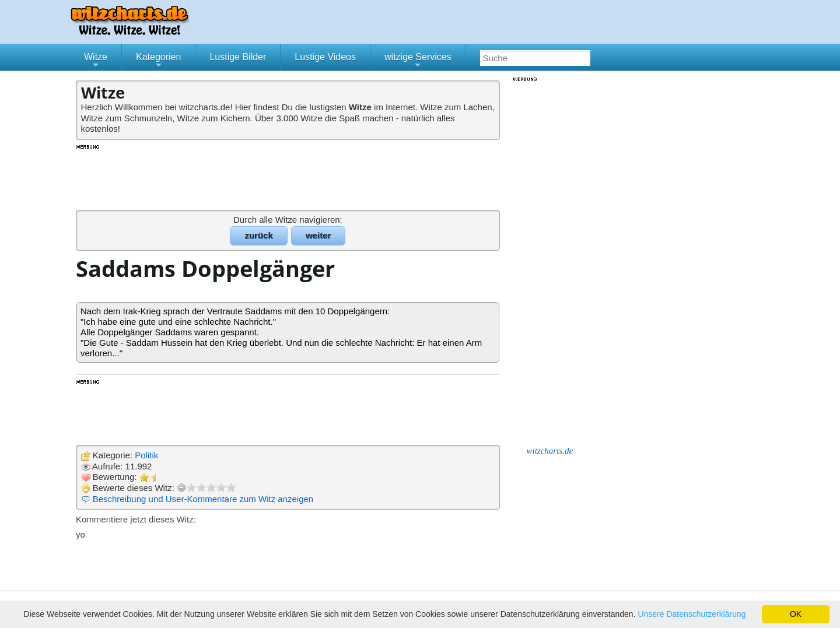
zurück (258, 235)
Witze (96, 61)
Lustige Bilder (238, 57)
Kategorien (158, 61)
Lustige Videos (325, 57)
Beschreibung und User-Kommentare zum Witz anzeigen (203, 499)
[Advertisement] (289, 177)
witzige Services (418, 61)
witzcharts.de (550, 451)
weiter (318, 235)
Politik (146, 455)
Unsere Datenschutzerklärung (692, 614)
